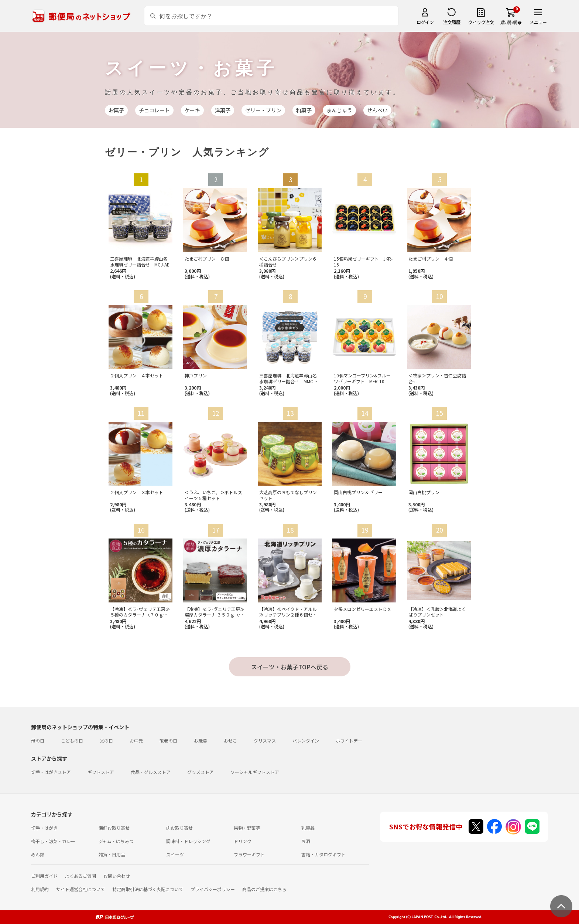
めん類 (38, 854)
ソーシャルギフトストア (255, 772)
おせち (230, 740)
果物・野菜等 (247, 828)
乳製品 (308, 828)
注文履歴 (452, 22)
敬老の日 (168, 740)
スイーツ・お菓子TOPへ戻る (290, 667)
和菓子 (304, 110)
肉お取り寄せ (179, 828)
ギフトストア (101, 772)
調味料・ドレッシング (188, 841)
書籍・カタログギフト (323, 854)
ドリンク (243, 841)
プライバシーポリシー (213, 889)
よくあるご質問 (80, 876)
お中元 (136, 740)
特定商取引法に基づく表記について (148, 889)
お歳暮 (201, 740)
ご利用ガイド (44, 876)
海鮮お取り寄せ (114, 828)
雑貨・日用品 (112, 854)
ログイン (425, 22)
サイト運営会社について (80, 889)
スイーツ (175, 854)
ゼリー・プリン (263, 110)
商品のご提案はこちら (264, 889)
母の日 (38, 740)
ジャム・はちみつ (116, 841)
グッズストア (201, 772)
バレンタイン (306, 740)
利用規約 (40, 889)
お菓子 (116, 110)
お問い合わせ (117, 876)
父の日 (106, 740)
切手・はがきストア (51, 772)
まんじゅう (339, 110)
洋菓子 (223, 110)
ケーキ (192, 110)
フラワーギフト (249, 854)
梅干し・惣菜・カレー (53, 841)
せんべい (377, 110)
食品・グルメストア (151, 772)
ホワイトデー (349, 740)
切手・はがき (44, 828)
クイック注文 (481, 22)
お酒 (306, 841)
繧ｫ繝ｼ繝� (511, 22)
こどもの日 (72, 740)
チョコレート (154, 110)
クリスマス (265, 740)
